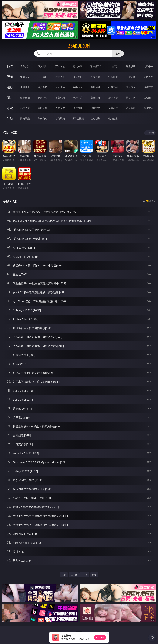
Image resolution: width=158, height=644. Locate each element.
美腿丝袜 (95, 98)
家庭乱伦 (43, 108)
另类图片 (148, 98)
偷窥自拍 (25, 98)
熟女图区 (131, 98)
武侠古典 (78, 108)
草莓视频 (60, 118)
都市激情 (25, 108)
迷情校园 (95, 108)
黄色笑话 (131, 108)
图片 (10, 98)
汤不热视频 (78, 118)
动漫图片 (78, 98)
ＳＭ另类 (148, 77)
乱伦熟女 (131, 87)
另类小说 (113, 108)
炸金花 (113, 66)
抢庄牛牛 (148, 66)
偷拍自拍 (43, 87)
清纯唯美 (113, 98)
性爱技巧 (148, 108)
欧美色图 (60, 98)
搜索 (118, 54)
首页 (64, 575)
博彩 (10, 66)
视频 (10, 77)
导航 (10, 118)
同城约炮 (25, 118)
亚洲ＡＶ (25, 77)
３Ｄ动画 (78, 77)
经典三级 (113, 87)
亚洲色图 (43, 98)
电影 (10, 87)
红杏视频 (95, 118)
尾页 (94, 575)
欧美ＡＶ (60, 77)
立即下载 (100, 637)
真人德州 (43, 66)
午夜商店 (43, 118)
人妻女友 (60, 108)
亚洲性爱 (25, 87)
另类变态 (148, 87)
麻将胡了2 (95, 66)
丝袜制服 (113, 77)
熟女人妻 (95, 77)
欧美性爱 (78, 87)
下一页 (84, 575)
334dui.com (79, 46)
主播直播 (131, 77)
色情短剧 (113, 118)
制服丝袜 (95, 87)
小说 (10, 108)
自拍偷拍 (43, 77)
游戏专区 (78, 66)
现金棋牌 (131, 66)
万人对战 (60, 66)
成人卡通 (60, 87)
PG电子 (25, 66)
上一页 (74, 575)
